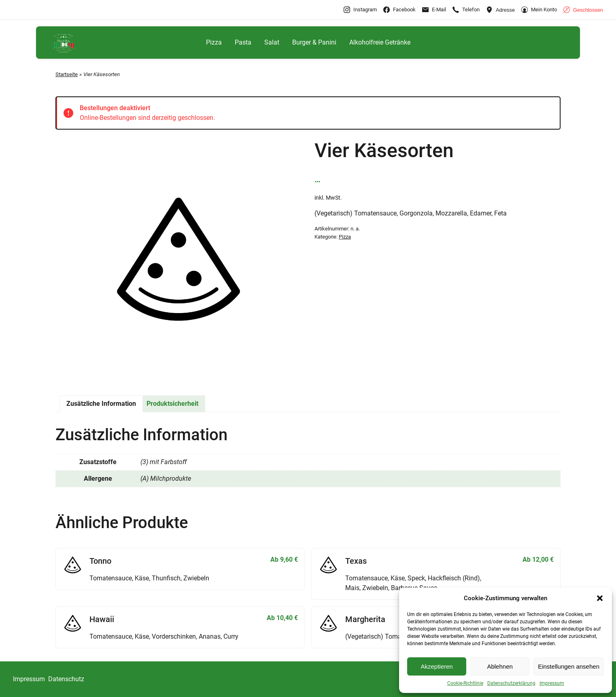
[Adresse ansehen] (500, 10)
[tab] (101, 404)
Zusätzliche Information (101, 404)
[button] (600, 598)
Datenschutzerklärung (511, 683)
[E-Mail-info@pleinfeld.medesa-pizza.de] (434, 10)
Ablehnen (500, 666)
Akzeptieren (437, 666)
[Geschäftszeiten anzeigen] (583, 10)
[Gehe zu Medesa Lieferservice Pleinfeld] (64, 43)
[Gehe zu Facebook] (399, 10)
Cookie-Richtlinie (465, 683)
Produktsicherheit (172, 404)
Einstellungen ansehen (569, 666)
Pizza (345, 237)
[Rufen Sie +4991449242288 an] (466, 10)
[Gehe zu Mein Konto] (539, 10)
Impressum (552, 683)
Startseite (67, 74)
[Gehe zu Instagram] (360, 10)
